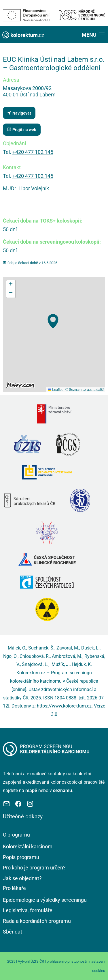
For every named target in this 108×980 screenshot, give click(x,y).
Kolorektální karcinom (28, 846)
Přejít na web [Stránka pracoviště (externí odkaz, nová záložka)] (22, 129)
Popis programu (21, 857)
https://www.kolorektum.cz (64, 706)
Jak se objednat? (22, 878)
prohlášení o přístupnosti (67, 961)
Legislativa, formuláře (28, 910)
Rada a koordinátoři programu (37, 921)
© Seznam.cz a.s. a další (85, 390)
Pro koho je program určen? (34, 868)
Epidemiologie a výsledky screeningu (45, 900)
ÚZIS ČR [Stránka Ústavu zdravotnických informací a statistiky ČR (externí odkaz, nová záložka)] (37, 961)
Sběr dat (13, 932)
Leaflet (55, 390)
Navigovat (19, 113)
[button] (94, 35)
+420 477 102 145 (33, 152)
